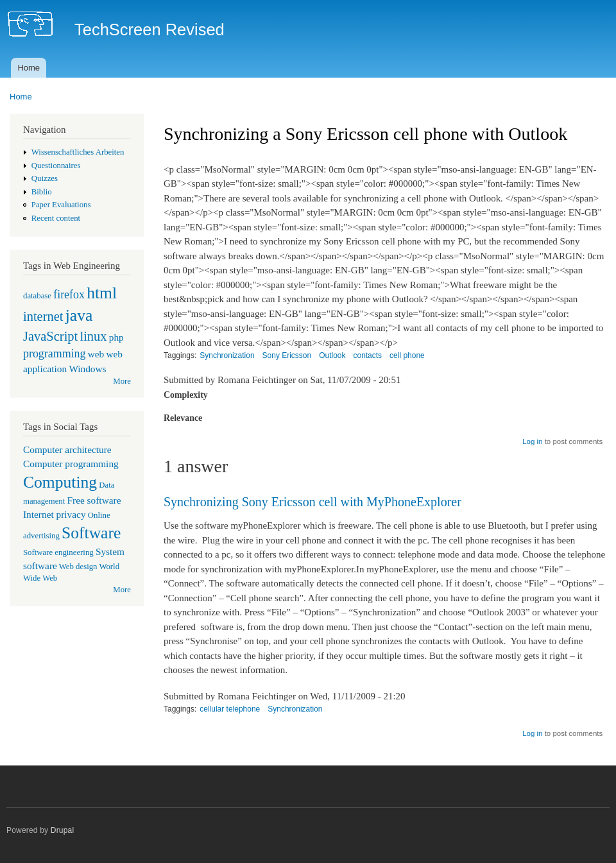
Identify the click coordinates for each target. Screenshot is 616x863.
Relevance (183, 418)
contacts (367, 355)
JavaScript (50, 336)
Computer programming (71, 464)
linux (93, 336)
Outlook (332, 355)
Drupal (63, 830)
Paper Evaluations (61, 205)
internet (43, 316)
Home (29, 68)
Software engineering (58, 552)
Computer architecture (67, 449)
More (122, 381)
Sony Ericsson (287, 355)
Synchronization (227, 355)
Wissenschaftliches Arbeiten (78, 152)
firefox (69, 295)
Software (91, 533)
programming (54, 354)
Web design (78, 567)
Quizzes (45, 178)
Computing (60, 482)
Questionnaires (56, 166)
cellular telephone (230, 709)
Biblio (42, 192)
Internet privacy (55, 514)
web (96, 354)
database (37, 296)
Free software (94, 500)
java (79, 315)
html (102, 293)
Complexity (186, 395)
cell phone (407, 355)
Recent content (56, 218)
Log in (532, 441)
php (116, 337)
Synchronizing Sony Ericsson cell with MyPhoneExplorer (312, 502)
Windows (87, 369)
